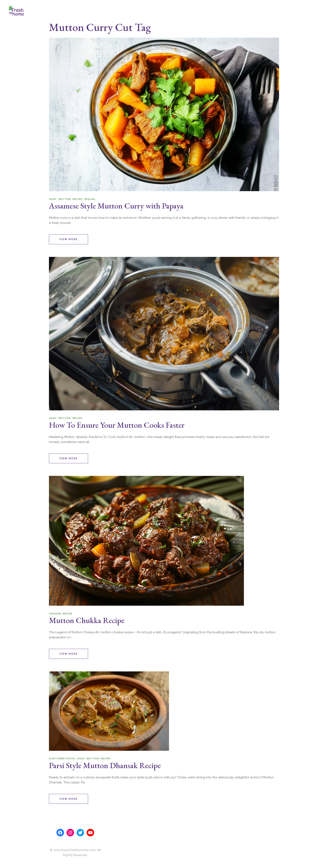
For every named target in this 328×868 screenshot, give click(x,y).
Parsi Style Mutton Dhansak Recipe (105, 765)
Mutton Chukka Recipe (87, 620)
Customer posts (62, 759)
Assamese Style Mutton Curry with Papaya (116, 206)
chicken (55, 614)
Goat (53, 199)
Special (90, 199)
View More (69, 239)
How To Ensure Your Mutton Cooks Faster (117, 425)
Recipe (78, 199)
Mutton (65, 199)
